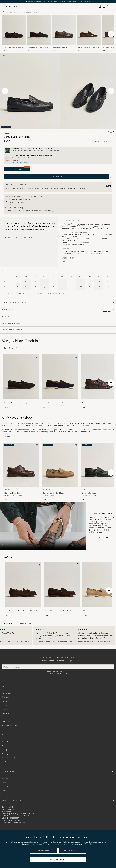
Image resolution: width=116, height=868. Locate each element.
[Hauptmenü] (112, 7)
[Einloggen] (100, 7)
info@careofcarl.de (21, 821)
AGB (3, 716)
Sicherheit (5, 700)
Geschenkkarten (8, 761)
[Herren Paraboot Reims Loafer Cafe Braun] (64, 30)
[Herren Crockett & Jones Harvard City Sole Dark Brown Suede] (62, 584)
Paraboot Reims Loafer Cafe (60, 48)
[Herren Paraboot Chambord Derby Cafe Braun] (21, 464)
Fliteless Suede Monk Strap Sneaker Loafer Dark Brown (89, 48)
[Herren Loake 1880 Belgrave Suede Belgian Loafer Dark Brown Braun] (14, 30)
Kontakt (5, 745)
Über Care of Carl (8, 696)
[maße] (58, 283)
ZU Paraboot (10, 435)
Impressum (6, 712)
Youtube (5, 785)
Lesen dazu (100, 536)
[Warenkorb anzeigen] (108, 6)
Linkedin (5, 790)
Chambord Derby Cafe (12, 492)
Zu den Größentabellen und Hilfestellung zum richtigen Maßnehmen (33, 294)
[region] (58, 635)
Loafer (12, 56)
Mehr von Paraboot (18, 418)
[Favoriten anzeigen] (104, 7)
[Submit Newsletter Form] (111, 666)
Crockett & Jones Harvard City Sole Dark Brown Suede (62, 610)
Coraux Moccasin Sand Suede (54, 492)
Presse (4, 704)
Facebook (5, 781)
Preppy (18, 237)
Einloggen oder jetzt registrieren (21, 162)
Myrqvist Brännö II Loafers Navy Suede (38, 48)
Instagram (5, 777)
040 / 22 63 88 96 (14, 819)
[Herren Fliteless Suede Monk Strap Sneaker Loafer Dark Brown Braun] (89, 30)
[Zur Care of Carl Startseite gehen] (10, 7)
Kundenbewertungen (9, 757)
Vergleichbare (21, 341)
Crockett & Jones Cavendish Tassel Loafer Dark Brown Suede (23, 610)
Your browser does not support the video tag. (43, 525)
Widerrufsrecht (7, 720)
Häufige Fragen (7, 749)
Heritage (8, 237)
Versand (5, 741)
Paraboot (7, 133)
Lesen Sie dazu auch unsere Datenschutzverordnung (58, 672)
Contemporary (30, 237)
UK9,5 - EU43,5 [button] (21, 168)
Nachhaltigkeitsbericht (10, 724)
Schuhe (6, 56)
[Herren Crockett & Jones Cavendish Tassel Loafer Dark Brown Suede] (23, 584)
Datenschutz (6, 708)
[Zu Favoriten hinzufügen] (37, 357)
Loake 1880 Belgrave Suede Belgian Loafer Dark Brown (14, 48)
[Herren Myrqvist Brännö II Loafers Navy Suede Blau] (39, 30)
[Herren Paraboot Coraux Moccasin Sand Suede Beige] (60, 464)
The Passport (7, 692)
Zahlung (5, 753)
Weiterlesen (90, 844)
